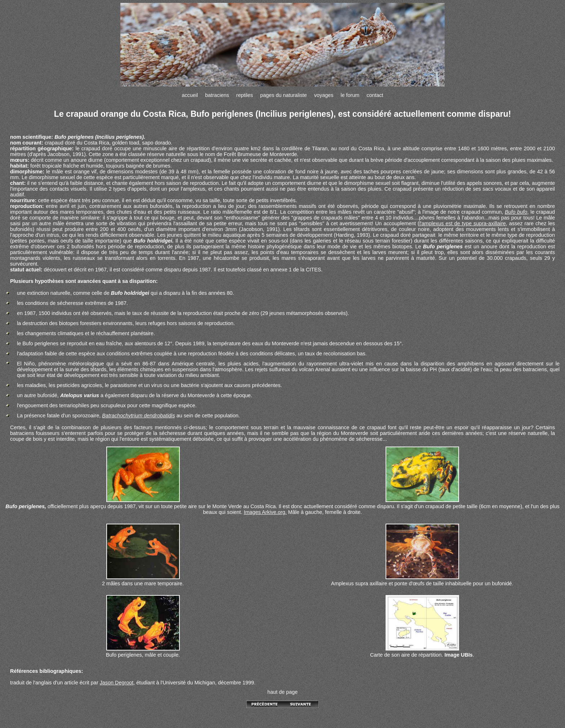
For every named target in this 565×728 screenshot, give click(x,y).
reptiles (245, 95)
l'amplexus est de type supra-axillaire (463, 223)
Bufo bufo (516, 212)
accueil (190, 95)
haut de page (282, 692)
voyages (324, 95)
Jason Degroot (117, 683)
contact (375, 95)
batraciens (217, 95)
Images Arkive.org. (265, 512)
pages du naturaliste (284, 95)
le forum (350, 95)
